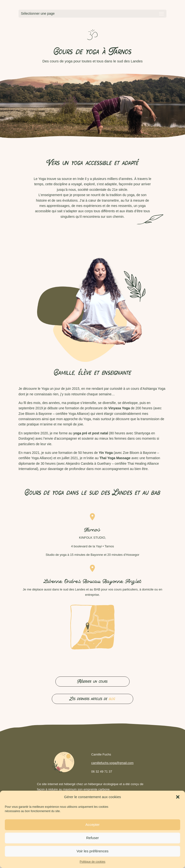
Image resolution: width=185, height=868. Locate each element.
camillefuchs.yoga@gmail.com (112, 763)
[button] (178, 797)
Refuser (93, 838)
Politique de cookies (93, 862)
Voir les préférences (93, 851)
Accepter (92, 825)
